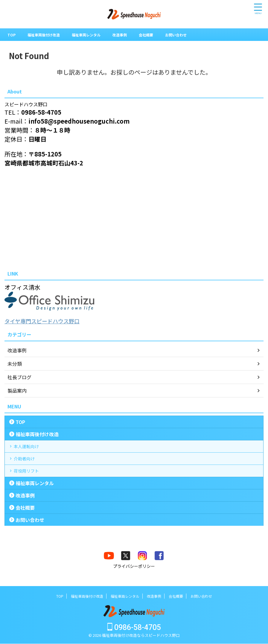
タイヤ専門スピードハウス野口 (46, 321)
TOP (12, 35)
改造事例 (132, 35)
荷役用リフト (30, 483)
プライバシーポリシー (134, 580)
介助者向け (28, 466)
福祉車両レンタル (95, 35)
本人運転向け (30, 449)
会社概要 (160, 35)
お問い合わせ (193, 35)
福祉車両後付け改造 (47, 35)
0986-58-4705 (134, 628)
